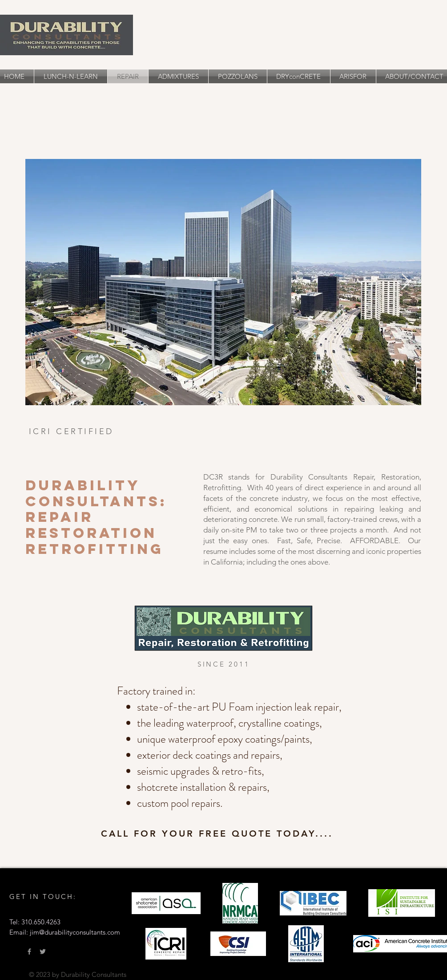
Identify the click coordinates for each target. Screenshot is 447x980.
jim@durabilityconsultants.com (75, 932)
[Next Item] (406, 282)
